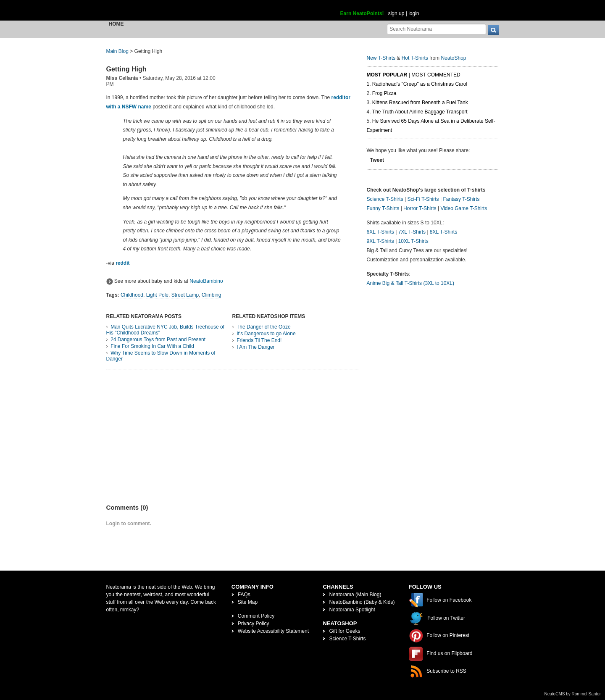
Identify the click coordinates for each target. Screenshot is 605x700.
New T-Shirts (381, 58)
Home (116, 24)
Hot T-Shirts (415, 58)
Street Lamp (185, 295)
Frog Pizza (384, 93)
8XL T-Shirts (443, 232)
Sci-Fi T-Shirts (423, 199)
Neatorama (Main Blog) (355, 595)
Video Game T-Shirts (464, 208)
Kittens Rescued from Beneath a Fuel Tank (420, 103)
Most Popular (387, 75)
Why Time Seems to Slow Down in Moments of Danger (161, 356)
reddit (122, 263)
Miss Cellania (122, 78)
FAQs (244, 595)
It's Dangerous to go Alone (266, 334)
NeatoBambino (206, 281)
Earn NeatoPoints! (362, 13)
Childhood (132, 295)
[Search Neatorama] (437, 29)
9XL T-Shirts (380, 241)
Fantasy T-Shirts (461, 199)
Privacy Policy (254, 624)
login (414, 13)
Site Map (248, 602)
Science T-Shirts (385, 199)
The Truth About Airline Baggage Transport (420, 112)
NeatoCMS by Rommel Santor (573, 694)
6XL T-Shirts (380, 232)
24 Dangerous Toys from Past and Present (158, 339)
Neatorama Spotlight (352, 610)
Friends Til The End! (259, 340)
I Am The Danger (256, 347)
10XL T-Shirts (413, 241)
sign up (396, 13)
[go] (493, 30)
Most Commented (436, 75)
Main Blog (117, 51)
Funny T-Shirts (383, 208)
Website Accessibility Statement (273, 631)
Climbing (212, 295)
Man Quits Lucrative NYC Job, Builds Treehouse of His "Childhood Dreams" (165, 330)
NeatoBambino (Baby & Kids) (362, 602)
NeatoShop (453, 58)
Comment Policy (256, 616)
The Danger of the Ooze (264, 327)
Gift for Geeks (345, 631)
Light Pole (157, 295)
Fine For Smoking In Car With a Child (152, 346)
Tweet (377, 160)
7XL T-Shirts (412, 232)
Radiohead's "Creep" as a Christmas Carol (420, 84)
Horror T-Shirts (420, 208)
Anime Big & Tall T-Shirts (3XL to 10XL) (411, 283)
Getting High (126, 69)
